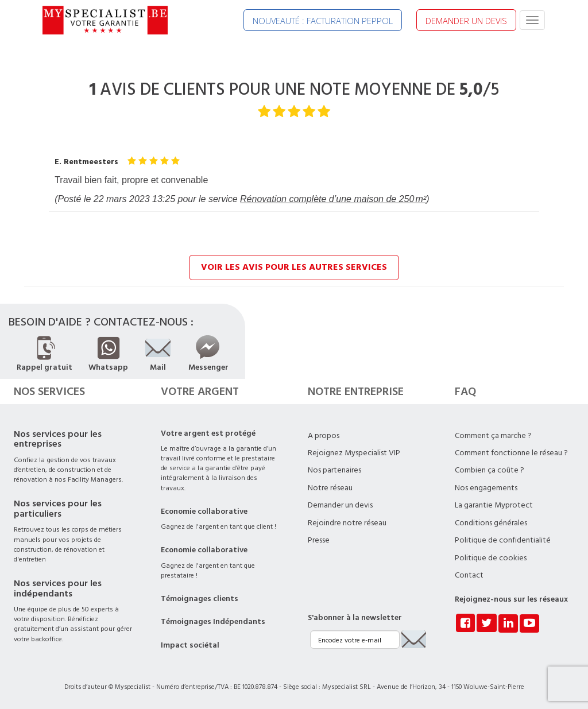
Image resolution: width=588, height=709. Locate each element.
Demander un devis (340, 505)
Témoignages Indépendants (213, 622)
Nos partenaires (334, 470)
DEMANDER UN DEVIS (466, 21)
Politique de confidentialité (503, 540)
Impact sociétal (190, 645)
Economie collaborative (204, 512)
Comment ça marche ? (493, 436)
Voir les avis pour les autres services (294, 267)
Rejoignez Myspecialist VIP (354, 453)
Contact (469, 575)
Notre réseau (330, 488)
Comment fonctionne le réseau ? (511, 453)
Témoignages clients (200, 599)
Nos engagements (486, 488)
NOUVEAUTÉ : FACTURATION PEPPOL (323, 21)
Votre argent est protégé (208, 433)
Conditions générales (491, 523)
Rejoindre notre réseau (347, 523)
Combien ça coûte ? (490, 470)
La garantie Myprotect (494, 505)
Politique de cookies (491, 558)
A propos (324, 436)
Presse (319, 540)
